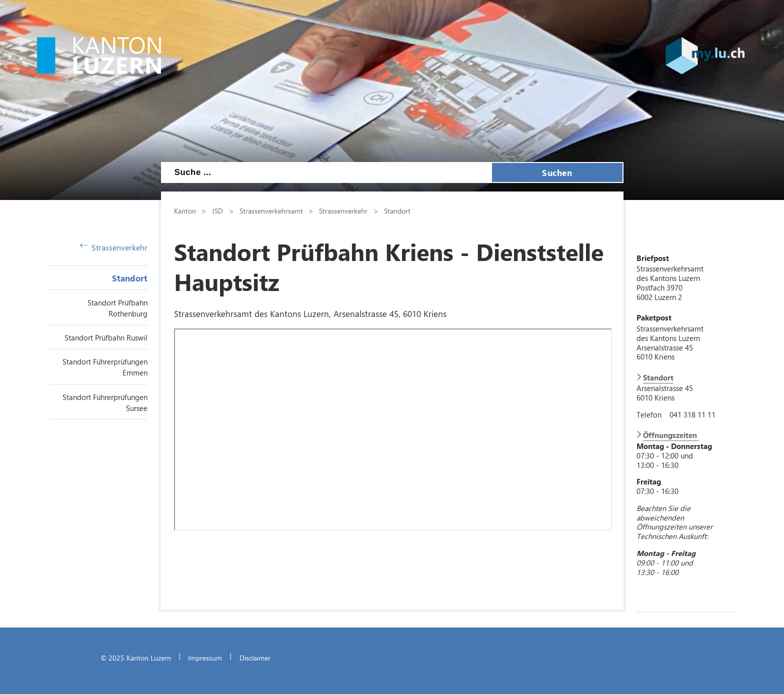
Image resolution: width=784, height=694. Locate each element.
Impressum (205, 657)
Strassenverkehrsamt (271, 210)
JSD (217, 210)
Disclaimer (255, 657)
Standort (130, 278)
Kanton (185, 210)
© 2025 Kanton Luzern (136, 657)
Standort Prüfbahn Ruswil (106, 337)
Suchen (557, 172)
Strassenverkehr (114, 247)
